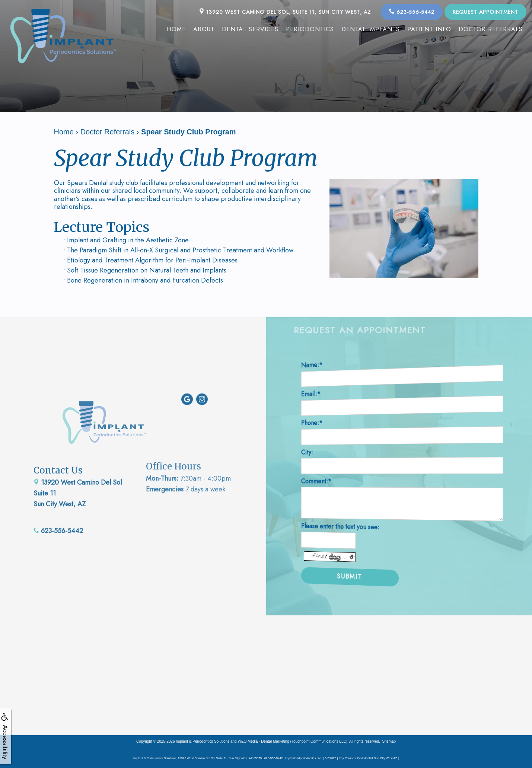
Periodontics (310, 29)
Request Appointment (485, 12)
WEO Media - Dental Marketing (263, 741)
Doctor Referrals (491, 29)
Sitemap (389, 741)
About (204, 29)
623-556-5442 (412, 12)
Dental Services (250, 29)
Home (176, 29)
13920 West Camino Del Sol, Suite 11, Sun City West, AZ (285, 12)
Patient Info (429, 29)
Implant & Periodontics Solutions (203, 741)
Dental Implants (371, 29)
